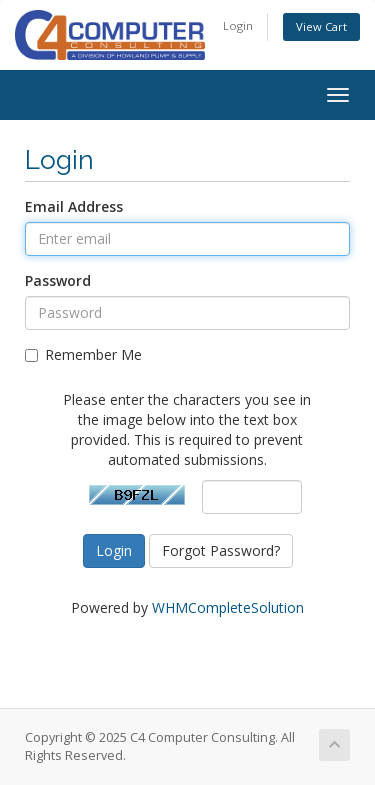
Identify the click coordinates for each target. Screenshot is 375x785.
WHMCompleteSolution (228, 607)
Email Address (74, 206)
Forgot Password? (221, 550)
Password (58, 280)
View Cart (321, 26)
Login (238, 25)
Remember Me (83, 354)
